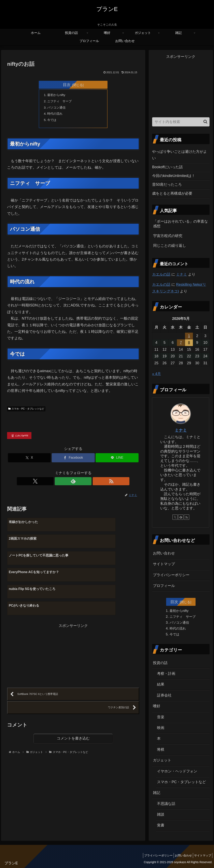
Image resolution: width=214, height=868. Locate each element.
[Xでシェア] (29, 460)
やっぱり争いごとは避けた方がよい (180, 155)
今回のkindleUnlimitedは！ (174, 176)
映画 (161, 728)
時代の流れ (56, 115)
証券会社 (164, 695)
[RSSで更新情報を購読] (83, 483)
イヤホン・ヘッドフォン (177, 771)
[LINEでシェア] (117, 460)
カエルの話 (161, 274)
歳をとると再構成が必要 (172, 193)
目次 (67, 85)
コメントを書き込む (73, 692)
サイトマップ (164, 564)
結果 (161, 684)
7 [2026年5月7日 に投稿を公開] (181, 343)
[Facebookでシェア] (73, 460)
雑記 (157, 793)
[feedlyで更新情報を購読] (73, 483)
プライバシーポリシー (171, 575)
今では (53, 121)
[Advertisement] (40, 607)
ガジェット (162, 760)
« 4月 (156, 374)
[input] (181, 122)
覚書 (161, 825)
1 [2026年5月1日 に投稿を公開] (189, 336)
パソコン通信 (57, 108)
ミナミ (182, 274)
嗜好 (157, 706)
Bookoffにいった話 (167, 167)
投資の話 (160, 663)
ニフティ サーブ (61, 102)
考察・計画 (166, 674)
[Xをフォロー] (64, 483)
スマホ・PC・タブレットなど (26, 411)
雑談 (161, 814)
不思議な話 (166, 804)
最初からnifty (57, 95)
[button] (205, 122)
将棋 (161, 749)
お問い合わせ (164, 553)
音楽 (161, 717)
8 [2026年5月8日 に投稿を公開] (189, 343)
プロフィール (164, 586)
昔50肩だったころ (167, 184)
